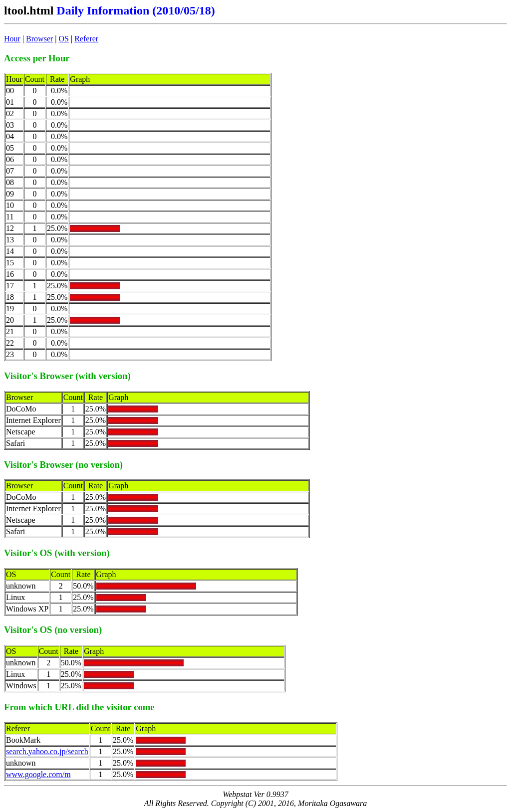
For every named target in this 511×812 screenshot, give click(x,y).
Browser (39, 39)
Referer (86, 39)
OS (64, 39)
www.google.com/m (38, 774)
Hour (12, 39)
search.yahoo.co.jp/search (47, 751)
